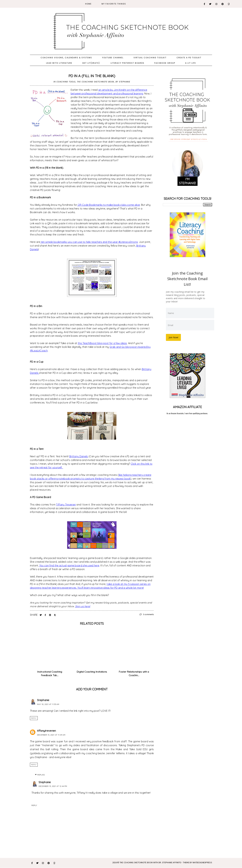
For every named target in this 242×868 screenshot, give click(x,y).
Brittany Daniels (79, 456)
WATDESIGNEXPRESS (202, 862)
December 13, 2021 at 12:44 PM (53, 786)
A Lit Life (191, 63)
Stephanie (43, 700)
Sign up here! (83, 606)
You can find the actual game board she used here (69, 565)
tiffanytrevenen (47, 731)
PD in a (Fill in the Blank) (92, 76)
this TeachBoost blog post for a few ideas (102, 343)
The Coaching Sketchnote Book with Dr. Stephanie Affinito (151, 862)
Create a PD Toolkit (189, 58)
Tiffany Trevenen (66, 505)
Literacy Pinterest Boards (127, 63)
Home (88, 4)
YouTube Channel (113, 58)
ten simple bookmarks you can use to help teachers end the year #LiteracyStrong (89, 242)
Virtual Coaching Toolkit (150, 58)
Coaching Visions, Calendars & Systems (66, 58)
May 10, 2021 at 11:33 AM (48, 704)
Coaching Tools (66, 82)
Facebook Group (165, 63)
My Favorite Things (114, 4)
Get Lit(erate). (91, 63)
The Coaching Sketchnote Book (96, 82)
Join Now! (174, 337)
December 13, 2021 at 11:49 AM (51, 735)
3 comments (147, 614)
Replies (41, 775)
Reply (34, 718)
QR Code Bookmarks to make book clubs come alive (108, 205)
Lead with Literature (59, 63)
